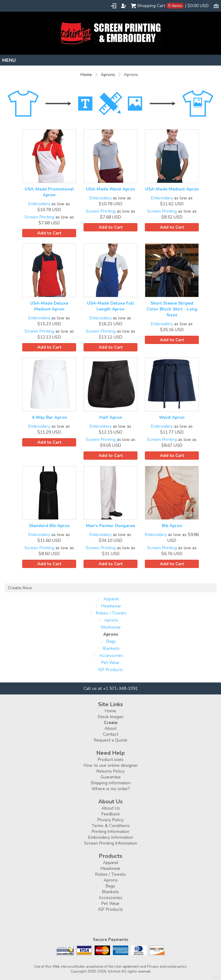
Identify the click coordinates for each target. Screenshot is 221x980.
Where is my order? (111, 789)
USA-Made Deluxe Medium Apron (49, 306)
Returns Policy (111, 771)
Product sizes (111, 760)
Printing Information (111, 832)
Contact (111, 734)
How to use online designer (111, 765)
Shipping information (111, 783)
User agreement (127, 966)
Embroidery (39, 204)
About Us (111, 808)
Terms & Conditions (111, 826)
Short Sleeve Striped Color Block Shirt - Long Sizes (172, 309)
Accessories (111, 656)
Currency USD (216, 6)
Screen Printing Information (111, 843)
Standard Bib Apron (49, 526)
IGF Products (111, 670)
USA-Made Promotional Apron (49, 192)
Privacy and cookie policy (167, 966)
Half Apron (111, 417)
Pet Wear (111, 663)
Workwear (111, 627)
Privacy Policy (111, 820)
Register (124, 6)
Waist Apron (172, 417)
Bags (111, 641)
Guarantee (111, 777)
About (111, 728)
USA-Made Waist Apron (111, 189)
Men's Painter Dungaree (111, 526)
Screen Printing (39, 217)
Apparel (111, 599)
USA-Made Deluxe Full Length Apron (111, 306)
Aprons (108, 75)
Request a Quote (111, 740)
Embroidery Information (111, 837)
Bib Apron (172, 526)
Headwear (111, 606)
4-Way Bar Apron (49, 417)
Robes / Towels (111, 613)
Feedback (111, 814)
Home (86, 75)
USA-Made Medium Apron (172, 189)
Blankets (111, 648)
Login (114, 6)
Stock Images (111, 717)
